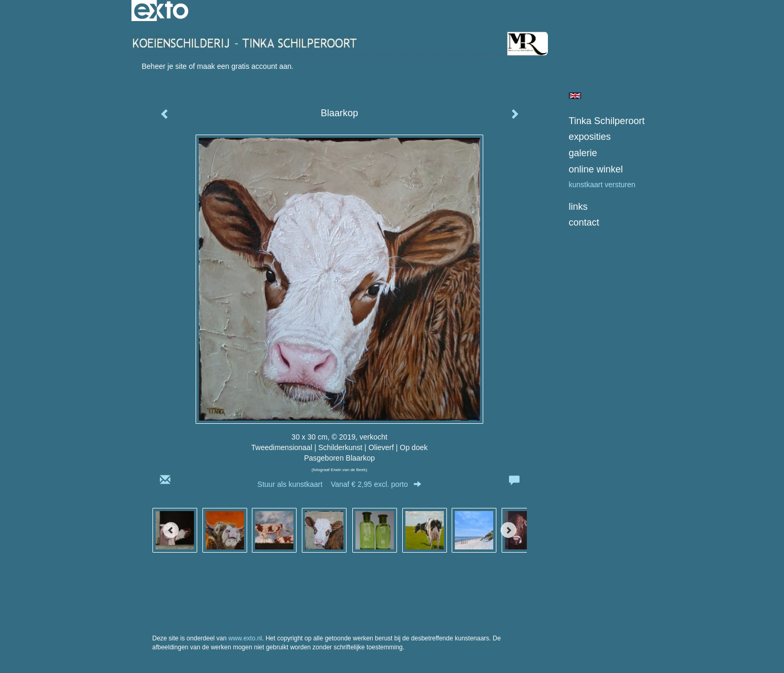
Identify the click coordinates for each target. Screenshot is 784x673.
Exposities (590, 137)
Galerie (583, 153)
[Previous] (171, 530)
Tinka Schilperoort (607, 121)
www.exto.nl (245, 638)
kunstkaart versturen (602, 185)
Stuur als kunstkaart (340, 484)
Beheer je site (165, 66)
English (575, 96)
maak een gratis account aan (245, 66)
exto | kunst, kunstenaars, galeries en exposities (161, 11)
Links (578, 207)
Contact (584, 222)
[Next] (508, 530)
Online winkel (596, 169)
